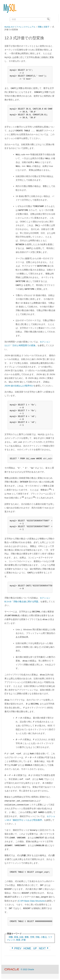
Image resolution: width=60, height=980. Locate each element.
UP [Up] (35, 948)
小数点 (44, 937)
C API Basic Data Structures (32, 901)
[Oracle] (12, 969)
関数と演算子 (44, 27)
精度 (18, 940)
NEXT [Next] (44, 948)
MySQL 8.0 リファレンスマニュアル (20, 27)
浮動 (37, 937)
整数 (27, 937)
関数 (11, 937)
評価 (24, 940)
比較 (21, 937)
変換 (16, 937)
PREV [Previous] (16, 948)
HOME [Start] (27, 948)
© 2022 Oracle (27, 969)
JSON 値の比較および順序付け (19, 386)
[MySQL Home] (9, 7)
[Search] (48, 19)
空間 (32, 937)
